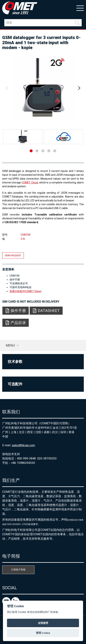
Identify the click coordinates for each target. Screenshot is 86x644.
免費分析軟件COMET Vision (26, 291)
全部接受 (43, 623)
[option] (43, 88)
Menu (10, 345)
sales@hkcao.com (23, 445)
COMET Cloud (30, 183)
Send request (13, 255)
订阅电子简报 (18, 570)
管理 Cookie (43, 633)
